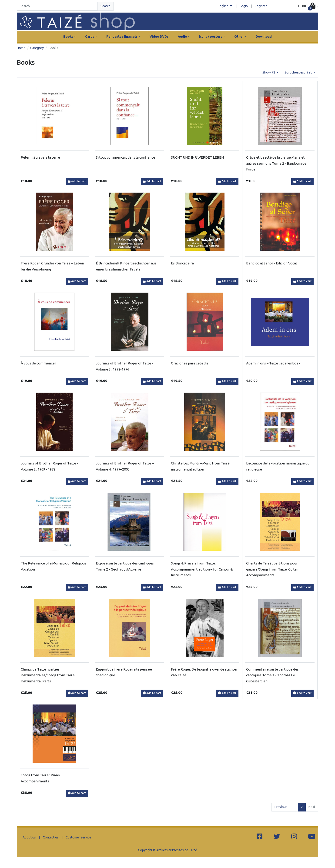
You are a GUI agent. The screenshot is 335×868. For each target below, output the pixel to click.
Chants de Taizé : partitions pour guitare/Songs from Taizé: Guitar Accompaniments (272, 569)
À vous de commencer (38, 363)
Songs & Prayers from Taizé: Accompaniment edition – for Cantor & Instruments (202, 569)
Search (106, 6)
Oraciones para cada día (190, 363)
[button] (308, 6)
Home (21, 48)
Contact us (51, 837)
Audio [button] (182, 37)
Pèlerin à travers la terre (40, 157)
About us (29, 837)
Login (244, 6)
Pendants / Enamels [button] (122, 37)
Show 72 (269, 72)
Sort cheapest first (298, 72)
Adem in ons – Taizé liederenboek (273, 363)
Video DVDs (159, 37)
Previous (281, 807)
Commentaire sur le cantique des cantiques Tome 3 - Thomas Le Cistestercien (272, 675)
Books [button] (68, 37)
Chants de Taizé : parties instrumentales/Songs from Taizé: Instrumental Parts (48, 675)
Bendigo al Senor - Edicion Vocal (271, 263)
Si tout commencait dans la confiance (126, 157)
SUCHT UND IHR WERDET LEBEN (197, 157)
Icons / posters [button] (211, 37)
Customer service (78, 837)
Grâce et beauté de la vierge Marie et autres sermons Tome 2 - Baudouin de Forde (276, 163)
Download (264, 37)
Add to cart (77, 181)
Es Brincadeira (182, 263)
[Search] (57, 6)
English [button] (223, 6)
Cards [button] (90, 37)
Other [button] (239, 37)
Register (261, 6)
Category (37, 48)
